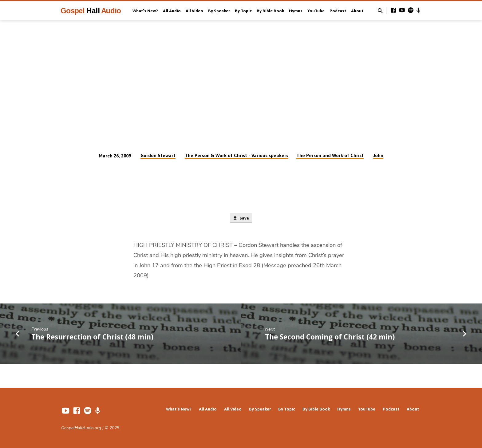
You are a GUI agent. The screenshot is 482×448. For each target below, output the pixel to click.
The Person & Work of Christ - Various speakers (237, 155)
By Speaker (219, 11)
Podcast (338, 11)
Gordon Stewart (158, 155)
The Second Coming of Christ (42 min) (330, 337)
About (357, 11)
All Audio (172, 11)
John (378, 155)
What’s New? (145, 11)
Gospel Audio (91, 11)
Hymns (296, 11)
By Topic (243, 11)
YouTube (316, 11)
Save (241, 219)
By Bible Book (270, 11)
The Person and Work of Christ (330, 155)
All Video (194, 11)
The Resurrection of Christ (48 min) (92, 337)
